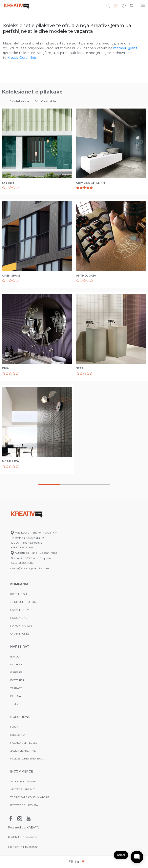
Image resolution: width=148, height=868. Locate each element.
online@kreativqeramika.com (30, 568)
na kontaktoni (21, 626)
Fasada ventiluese (24, 743)
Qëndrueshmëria (23, 602)
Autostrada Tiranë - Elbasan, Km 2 (34, 553)
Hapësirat (20, 647)
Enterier (16, 672)
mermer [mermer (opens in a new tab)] (120, 48)
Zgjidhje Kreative (23, 751)
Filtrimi (76, 862)
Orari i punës (20, 634)
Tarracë (16, 688)
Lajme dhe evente (23, 610)
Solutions (20, 717)
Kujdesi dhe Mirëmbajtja (28, 758)
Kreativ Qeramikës (22, 58)
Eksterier (17, 680)
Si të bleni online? (23, 781)
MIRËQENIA (18, 735)
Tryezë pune (19, 704)
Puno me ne (19, 618)
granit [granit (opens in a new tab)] (133, 48)
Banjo (15, 656)
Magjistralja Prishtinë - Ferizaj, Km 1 (34, 533)
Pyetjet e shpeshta (24, 805)
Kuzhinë (16, 664)
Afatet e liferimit (22, 789)
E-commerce (22, 771)
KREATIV (33, 827)
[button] (124, 6)
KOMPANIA (19, 584)
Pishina (16, 696)
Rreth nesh (19, 594)
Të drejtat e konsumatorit (30, 797)
